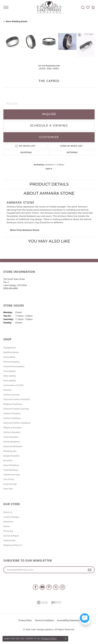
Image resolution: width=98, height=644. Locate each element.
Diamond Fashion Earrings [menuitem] (16, 409)
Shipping (26, 153)
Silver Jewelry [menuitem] (10, 376)
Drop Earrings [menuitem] (10, 484)
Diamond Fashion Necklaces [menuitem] (17, 423)
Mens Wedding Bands (17, 21)
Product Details (49, 185)
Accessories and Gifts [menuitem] (14, 385)
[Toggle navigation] (6, 7)
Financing (8, 531)
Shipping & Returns (13, 545)
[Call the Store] (11, 288)
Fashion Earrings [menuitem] (11, 395)
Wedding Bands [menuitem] (11, 352)
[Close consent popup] (66, 639)
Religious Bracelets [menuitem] (12, 428)
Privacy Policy (25, 620)
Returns (72, 153)
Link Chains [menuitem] (9, 479)
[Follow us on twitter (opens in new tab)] (56, 587)
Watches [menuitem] (7, 390)
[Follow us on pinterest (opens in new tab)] (49, 587)
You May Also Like (49, 242)
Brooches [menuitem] (8, 460)
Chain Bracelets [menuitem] (11, 437)
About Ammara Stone (49, 194)
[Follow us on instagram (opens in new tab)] (62, 587)
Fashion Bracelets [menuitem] (12, 432)
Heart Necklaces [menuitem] (11, 465)
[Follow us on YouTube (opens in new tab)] (42, 587)
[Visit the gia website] (42, 603)
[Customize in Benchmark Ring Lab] (86, 45)
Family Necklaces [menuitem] (12, 442)
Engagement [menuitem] (10, 348)
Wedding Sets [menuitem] (10, 451)
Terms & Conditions (44, 620)
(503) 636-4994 (49, 69)
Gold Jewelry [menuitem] (9, 357)
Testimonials (9, 540)
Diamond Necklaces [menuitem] (13, 446)
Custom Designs (11, 517)
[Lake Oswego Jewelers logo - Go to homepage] (49, 7)
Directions (8, 522)
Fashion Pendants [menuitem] (12, 413)
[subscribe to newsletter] (90, 570)
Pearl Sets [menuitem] (8, 489)
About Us (8, 512)
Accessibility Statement (68, 620)
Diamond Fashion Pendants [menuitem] (17, 399)
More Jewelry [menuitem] (10, 381)
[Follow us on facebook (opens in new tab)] (36, 587)
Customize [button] (49, 137)
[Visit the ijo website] (56, 603)
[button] (83, 7)
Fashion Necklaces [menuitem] (12, 418)
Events (7, 526)
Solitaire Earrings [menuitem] (12, 475)
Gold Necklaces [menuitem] (11, 470)
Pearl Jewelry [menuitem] (10, 371)
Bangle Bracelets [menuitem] (11, 456)
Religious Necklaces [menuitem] (13, 404)
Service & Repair (11, 536)
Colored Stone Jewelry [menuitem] (14, 366)
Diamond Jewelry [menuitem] (12, 362)
